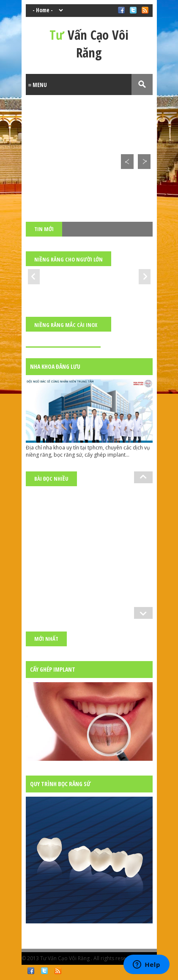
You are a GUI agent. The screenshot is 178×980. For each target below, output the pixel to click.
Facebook (31, 971)
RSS (58, 971)
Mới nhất (46, 639)
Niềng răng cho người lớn (68, 259)
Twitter (44, 971)
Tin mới (44, 229)
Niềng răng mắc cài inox (66, 325)
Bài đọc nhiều (51, 479)
